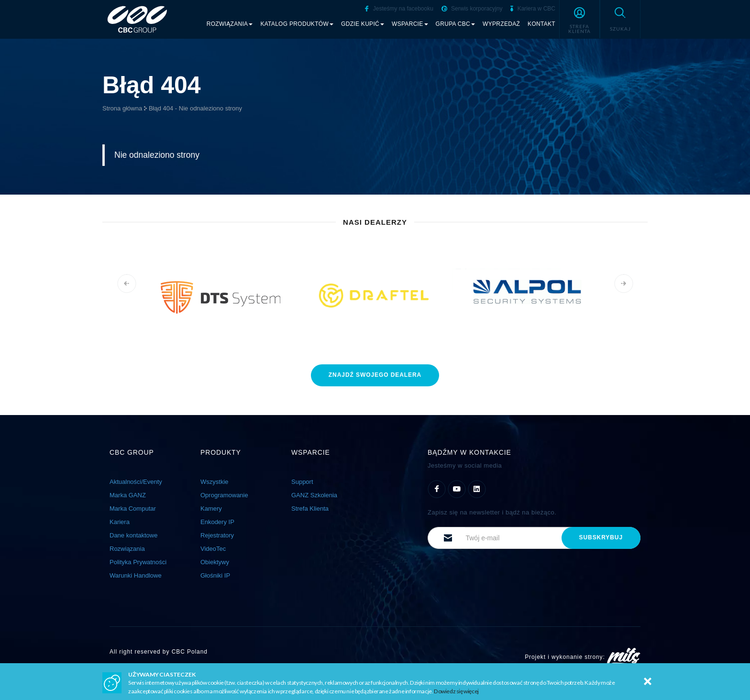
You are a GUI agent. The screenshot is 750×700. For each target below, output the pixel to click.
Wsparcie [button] (410, 24)
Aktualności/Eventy (136, 482)
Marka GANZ (128, 495)
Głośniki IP (215, 575)
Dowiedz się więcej (456, 691)
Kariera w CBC (533, 9)
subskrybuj (601, 537)
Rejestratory (217, 535)
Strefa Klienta (310, 509)
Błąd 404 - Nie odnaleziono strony (195, 108)
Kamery (211, 509)
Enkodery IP (217, 522)
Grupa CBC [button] (456, 24)
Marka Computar (133, 509)
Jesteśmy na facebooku (399, 9)
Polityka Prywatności (138, 562)
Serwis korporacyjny (472, 9)
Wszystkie (215, 482)
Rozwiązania (127, 549)
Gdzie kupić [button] (363, 24)
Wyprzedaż (501, 24)
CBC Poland (190, 652)
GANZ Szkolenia (314, 495)
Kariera (120, 522)
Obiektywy (215, 562)
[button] (579, 19)
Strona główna (122, 108)
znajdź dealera (375, 375)
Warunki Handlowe (136, 575)
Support (302, 482)
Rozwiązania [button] (230, 24)
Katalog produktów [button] (297, 24)
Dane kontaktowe (133, 535)
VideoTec (213, 549)
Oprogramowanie (224, 495)
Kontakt (541, 24)
